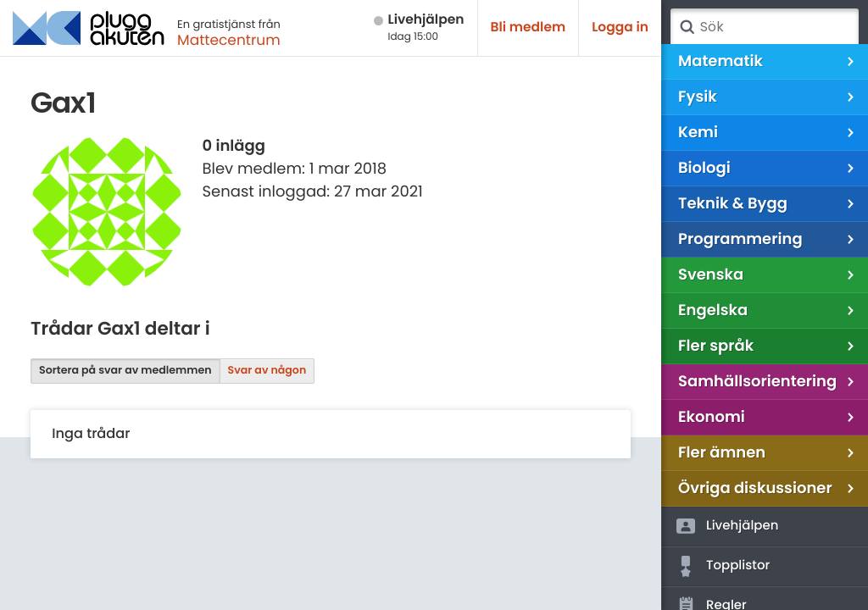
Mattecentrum (229, 40)
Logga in (620, 28)
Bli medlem (529, 28)
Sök (687, 27)
